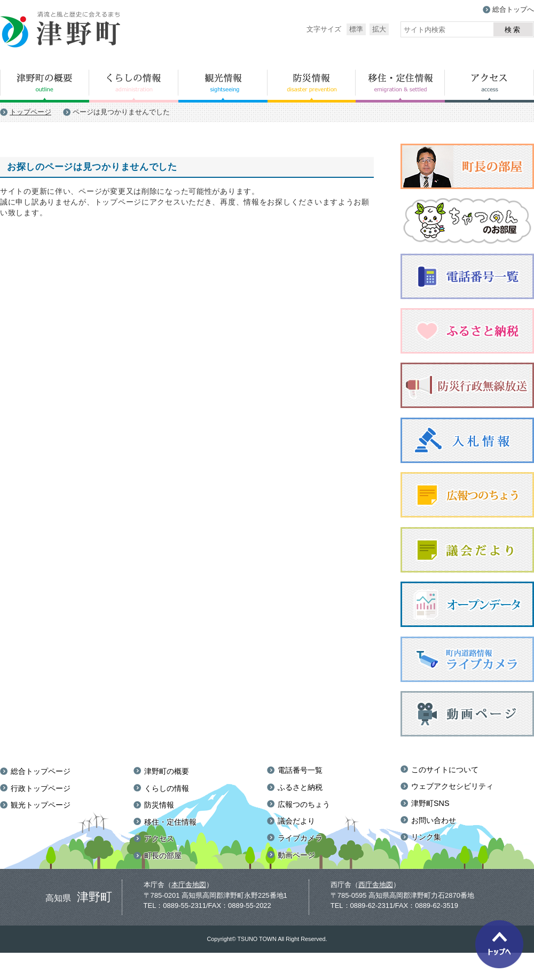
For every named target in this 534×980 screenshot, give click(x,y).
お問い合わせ (434, 820)
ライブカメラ (300, 838)
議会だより (296, 821)
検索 (513, 30)
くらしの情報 (134, 86)
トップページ (30, 112)
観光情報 (223, 86)
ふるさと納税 (300, 787)
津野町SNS (430, 803)
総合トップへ (513, 9)
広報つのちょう (304, 804)
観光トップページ (41, 805)
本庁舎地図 (189, 885)
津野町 (61, 30)
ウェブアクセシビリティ (452, 786)
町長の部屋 (163, 856)
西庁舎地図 (376, 885)
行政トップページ (41, 788)
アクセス (489, 86)
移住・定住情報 (400, 86)
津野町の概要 (45, 86)
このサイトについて (445, 770)
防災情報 (312, 86)
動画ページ (296, 855)
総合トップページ (41, 771)
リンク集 (426, 837)
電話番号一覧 (300, 770)
